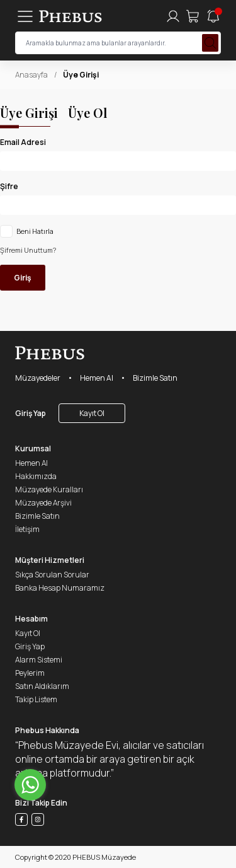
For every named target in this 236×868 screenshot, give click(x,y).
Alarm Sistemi (39, 660)
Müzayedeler (38, 378)
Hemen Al (97, 378)
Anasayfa (31, 75)
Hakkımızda (36, 476)
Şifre (9, 186)
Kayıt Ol (92, 413)
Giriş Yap (31, 413)
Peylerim (30, 673)
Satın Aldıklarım (42, 686)
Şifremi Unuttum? (28, 250)
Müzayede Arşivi (43, 503)
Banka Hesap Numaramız (60, 588)
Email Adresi (23, 142)
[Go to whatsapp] (30, 785)
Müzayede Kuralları (49, 489)
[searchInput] (118, 43)
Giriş (23, 278)
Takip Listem (36, 699)
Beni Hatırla (35, 231)
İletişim (27, 529)
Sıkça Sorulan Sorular (52, 575)
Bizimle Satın (155, 378)
